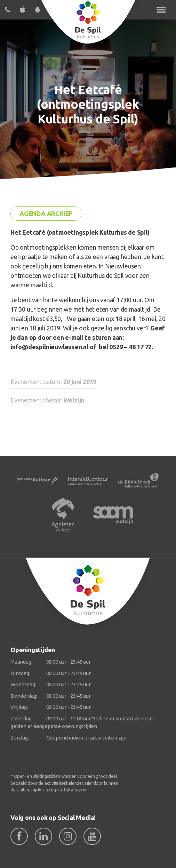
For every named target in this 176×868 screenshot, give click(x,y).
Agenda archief (46, 213)
